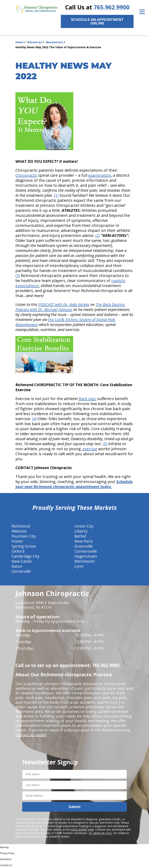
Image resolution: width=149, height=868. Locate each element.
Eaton (17, 566)
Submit (75, 807)
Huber (17, 541)
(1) (56, 195)
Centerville (21, 571)
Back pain (88, 399)
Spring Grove (24, 546)
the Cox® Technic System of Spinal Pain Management (65, 322)
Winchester (85, 561)
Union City (84, 526)
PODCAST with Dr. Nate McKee (64, 304)
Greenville (84, 546)
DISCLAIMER (79, 830)
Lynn (79, 566)
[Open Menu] (142, 12)
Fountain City (24, 536)
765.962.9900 (112, 7)
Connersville (86, 551)
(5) (105, 444)
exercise (90, 449)
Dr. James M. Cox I (100, 833)
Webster (19, 531)
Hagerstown (86, 556)
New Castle (22, 561)
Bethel (80, 536)
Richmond (21, 526)
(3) (18, 276)
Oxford (18, 551)
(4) (34, 419)
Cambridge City (25, 556)
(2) (98, 235)
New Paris (84, 541)
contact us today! (31, 735)
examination (100, 175)
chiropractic (26, 175)
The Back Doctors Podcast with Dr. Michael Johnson (70, 307)
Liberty (81, 531)
